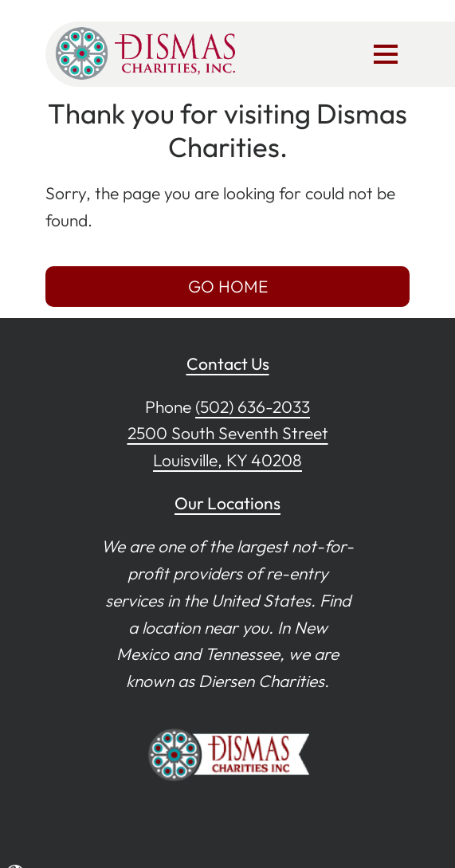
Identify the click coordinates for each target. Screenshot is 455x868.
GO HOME (228, 286)
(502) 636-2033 (253, 407)
